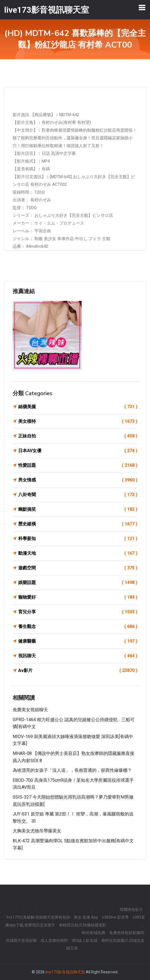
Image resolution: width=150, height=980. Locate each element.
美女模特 (78, 421)
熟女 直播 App (86, 917)
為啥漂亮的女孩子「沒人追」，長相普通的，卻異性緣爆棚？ (72, 770)
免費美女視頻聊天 (30, 710)
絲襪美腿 (78, 407)
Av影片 (78, 671)
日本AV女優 (78, 451)
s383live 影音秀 (115, 917)
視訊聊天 (78, 656)
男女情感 (78, 480)
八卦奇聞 (78, 495)
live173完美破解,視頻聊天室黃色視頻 (38, 917)
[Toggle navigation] (142, 7)
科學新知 (78, 539)
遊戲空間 (78, 568)
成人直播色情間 (54, 940)
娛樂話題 (78, 583)
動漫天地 (78, 553)
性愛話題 (78, 465)
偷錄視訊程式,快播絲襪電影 (83, 925)
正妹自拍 (78, 436)
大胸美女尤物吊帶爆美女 (37, 831)
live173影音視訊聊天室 (65, 972)
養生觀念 (78, 627)
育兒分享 (78, 612)
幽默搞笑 (78, 509)
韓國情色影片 (131, 909)
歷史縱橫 (78, 524)
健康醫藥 (78, 641)
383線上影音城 (84, 940)
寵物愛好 (78, 597)
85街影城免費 (93, 933)
